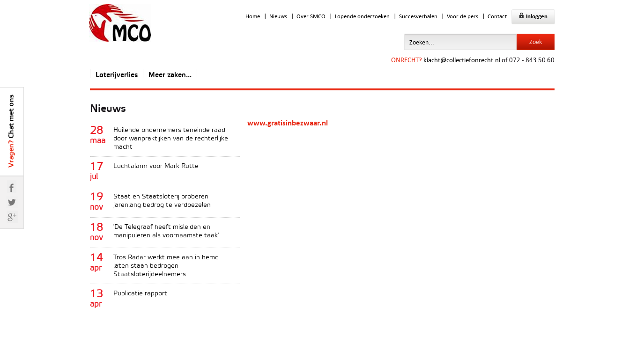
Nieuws (278, 16)
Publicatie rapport (140, 294)
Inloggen (533, 16)
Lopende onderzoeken (362, 16)
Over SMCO (311, 16)
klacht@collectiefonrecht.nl (462, 60)
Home (253, 16)
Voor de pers (463, 16)
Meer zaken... (170, 75)
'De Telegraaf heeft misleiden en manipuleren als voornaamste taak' (166, 231)
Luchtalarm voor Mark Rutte (156, 166)
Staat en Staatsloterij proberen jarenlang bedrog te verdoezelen (162, 201)
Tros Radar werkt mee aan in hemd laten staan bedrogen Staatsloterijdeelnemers (166, 266)
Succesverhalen (418, 16)
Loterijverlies (117, 75)
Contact (497, 16)
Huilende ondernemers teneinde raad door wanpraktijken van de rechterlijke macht (171, 139)
